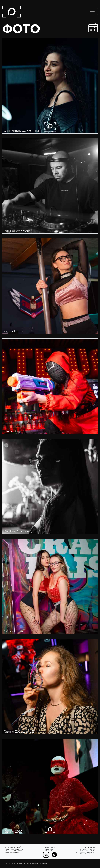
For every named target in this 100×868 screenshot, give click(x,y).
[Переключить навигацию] (92, 12)
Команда (50, 848)
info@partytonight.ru (85, 853)
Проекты (50, 850)
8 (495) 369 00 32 (87, 850)
